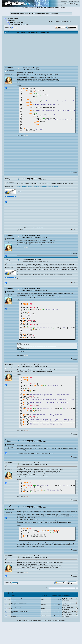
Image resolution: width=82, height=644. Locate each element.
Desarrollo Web (15, 637)
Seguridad (14, 626)
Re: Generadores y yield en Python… (32, 184)
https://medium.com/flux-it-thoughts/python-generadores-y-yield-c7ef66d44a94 (38, 192)
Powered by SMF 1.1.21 (36, 641)
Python (11, 22)
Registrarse (50, 7)
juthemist (43, 625)
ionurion (43, 629)
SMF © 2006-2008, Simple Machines (54, 641)
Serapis (7, 458)
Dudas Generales (15, 630)
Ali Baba (43, 636)
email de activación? (73, 5)
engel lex (67, 626)
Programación (12, 21)
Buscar (38, 7)
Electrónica (14, 621)
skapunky (67, 622)
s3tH (42, 620)
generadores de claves (17, 629)
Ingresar (66, 3)
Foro (23, 7)
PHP (12, 633)
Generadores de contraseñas (19, 625)
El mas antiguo (9, 67)
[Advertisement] (41, 50)
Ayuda (34, 7)
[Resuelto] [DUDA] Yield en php (19, 632)
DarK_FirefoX (45, 633)
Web (27, 7)
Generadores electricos (17, 620)
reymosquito (8, 525)
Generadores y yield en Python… (20, 24)
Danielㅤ (22, 22)
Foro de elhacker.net (12, 19)
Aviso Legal (25, 641)
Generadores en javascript (18, 636)
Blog (30, 7)
